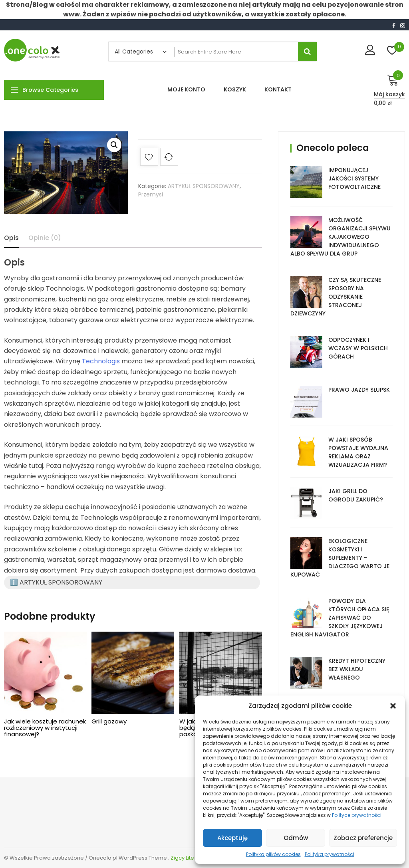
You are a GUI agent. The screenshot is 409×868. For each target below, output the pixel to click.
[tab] (11, 238)
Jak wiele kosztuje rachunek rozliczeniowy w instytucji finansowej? (45, 728)
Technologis (101, 361)
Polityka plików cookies (273, 854)
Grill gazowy (109, 721)
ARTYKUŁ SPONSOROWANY (204, 186)
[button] (393, 706)
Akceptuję (232, 838)
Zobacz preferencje (363, 838)
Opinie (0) (45, 238)
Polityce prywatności (357, 815)
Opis (11, 238)
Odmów (296, 838)
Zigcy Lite (182, 858)
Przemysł (151, 194)
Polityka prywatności (330, 854)
